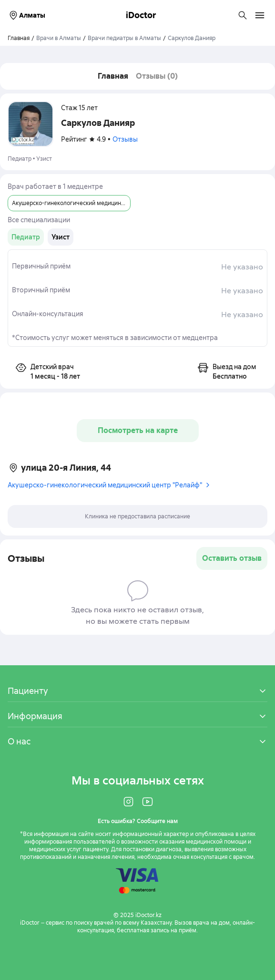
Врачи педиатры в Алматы (124, 38)
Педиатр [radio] (26, 237)
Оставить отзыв (232, 558)
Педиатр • (22, 159)
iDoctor (141, 15)
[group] (26, 237)
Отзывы (125, 139)
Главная (113, 76)
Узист (44, 159)
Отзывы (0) (157, 76)
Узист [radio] (61, 237)
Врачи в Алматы (59, 38)
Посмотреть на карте (138, 430)
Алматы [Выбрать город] (26, 15)
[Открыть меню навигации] (260, 15)
